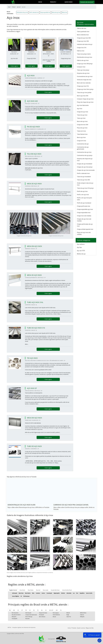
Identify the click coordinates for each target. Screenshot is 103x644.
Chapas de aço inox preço (85, 167)
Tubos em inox (81, 131)
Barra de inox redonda (84, 83)
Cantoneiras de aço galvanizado (83, 148)
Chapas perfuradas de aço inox (85, 225)
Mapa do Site (90, 628)
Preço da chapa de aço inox (85, 102)
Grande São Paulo (55, 590)
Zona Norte (22, 590)
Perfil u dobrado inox (34, 12)
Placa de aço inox (82, 128)
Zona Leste (46, 590)
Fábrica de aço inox (56, 12)
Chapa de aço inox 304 (84, 38)
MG (14, 610)
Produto (53, 2)
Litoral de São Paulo (67, 590)
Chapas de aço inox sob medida (84, 220)
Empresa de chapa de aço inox (85, 160)
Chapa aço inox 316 (83, 86)
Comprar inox (81, 67)
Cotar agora (14, 66)
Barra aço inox (81, 137)
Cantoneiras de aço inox (84, 152)
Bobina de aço (81, 254)
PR (26, 610)
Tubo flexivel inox (82, 134)
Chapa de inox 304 (83, 125)
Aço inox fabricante (83, 105)
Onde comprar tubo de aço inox (85, 184)
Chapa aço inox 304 (83, 41)
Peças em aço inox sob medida (84, 233)
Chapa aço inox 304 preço (85, 64)
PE (38, 610)
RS (34, 610)
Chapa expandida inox (45, 12)
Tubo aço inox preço (83, 70)
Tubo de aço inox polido (84, 93)
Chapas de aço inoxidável (85, 164)
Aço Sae (79, 247)
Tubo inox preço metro (84, 54)
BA (42, 610)
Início (69, 628)
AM (57, 610)
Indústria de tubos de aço (85, 44)
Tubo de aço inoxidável (84, 177)
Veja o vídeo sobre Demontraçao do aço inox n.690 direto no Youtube (28, 507)
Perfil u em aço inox (83, 195)
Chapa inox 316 (82, 48)
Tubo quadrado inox (83, 32)
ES (18, 610)
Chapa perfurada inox (84, 206)
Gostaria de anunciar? (87, 2)
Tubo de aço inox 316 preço (85, 188)
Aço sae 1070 (81, 251)
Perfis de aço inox (82, 191)
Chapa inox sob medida (84, 216)
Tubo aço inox (81, 118)
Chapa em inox (81, 141)
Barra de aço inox (82, 121)
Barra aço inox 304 (83, 96)
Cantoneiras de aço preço (85, 155)
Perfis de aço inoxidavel (84, 203)
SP (22, 610)
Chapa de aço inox (83, 112)
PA (61, 610)
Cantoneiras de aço (83, 144)
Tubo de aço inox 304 (83, 180)
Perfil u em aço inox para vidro (84, 199)
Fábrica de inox (82, 28)
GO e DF (51, 610)
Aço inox (80, 109)
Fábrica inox (65, 12)
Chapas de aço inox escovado (86, 170)
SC (30, 610)
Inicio (40, 2)
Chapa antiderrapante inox (85, 229)
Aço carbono (81, 244)
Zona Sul (38, 590)
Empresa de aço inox (83, 73)
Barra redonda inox (83, 35)
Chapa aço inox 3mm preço (85, 89)
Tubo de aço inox (82, 115)
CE (46, 610)
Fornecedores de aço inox (85, 76)
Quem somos (69, 2)
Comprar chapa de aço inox (85, 99)
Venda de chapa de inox (84, 80)
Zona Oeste (31, 590)
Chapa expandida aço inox (85, 209)
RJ (10, 610)
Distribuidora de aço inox (22, 12)
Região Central (13, 590)
